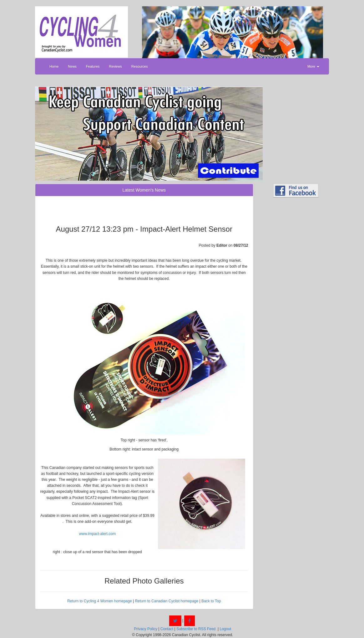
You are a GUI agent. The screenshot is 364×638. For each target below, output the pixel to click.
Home (54, 66)
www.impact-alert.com (97, 534)
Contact (167, 629)
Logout (225, 629)
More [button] (313, 66)
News (72, 66)
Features (93, 66)
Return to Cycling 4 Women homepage (100, 601)
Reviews (115, 66)
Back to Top (211, 601)
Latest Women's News (144, 190)
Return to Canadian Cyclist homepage (167, 601)
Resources (140, 66)
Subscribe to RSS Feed (196, 629)
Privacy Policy (146, 629)
